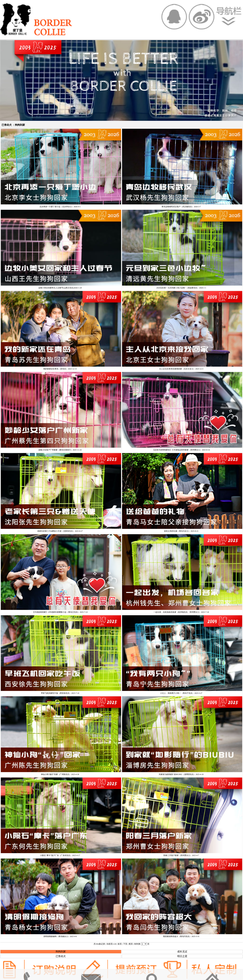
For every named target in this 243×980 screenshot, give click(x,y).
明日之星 (182, 956)
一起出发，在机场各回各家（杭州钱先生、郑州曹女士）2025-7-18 (181, 612)
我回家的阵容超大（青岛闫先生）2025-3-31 (181, 936)
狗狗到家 (61, 951)
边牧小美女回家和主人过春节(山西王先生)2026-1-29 (60, 288)
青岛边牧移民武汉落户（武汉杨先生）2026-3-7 (181, 207)
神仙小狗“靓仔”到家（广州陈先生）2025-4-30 (60, 774)
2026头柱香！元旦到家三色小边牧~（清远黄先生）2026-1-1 (181, 288)
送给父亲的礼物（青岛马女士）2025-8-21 (181, 531)
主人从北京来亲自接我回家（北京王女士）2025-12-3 (181, 369)
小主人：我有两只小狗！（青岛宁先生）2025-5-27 (181, 693)
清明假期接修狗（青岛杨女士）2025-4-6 (60, 936)
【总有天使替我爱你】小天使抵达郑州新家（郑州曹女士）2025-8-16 (181, 450)
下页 (125, 944)
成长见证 (182, 951)
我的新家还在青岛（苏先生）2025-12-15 (60, 369)
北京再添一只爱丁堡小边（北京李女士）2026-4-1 (60, 207)
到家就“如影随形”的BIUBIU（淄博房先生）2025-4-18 (181, 774)
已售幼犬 (61, 956)
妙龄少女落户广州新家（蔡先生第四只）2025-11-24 (60, 450)
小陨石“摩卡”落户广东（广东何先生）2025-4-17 (60, 855)
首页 (120, 944)
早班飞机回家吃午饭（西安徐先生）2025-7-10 (60, 693)
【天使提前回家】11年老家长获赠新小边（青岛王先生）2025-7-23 (60, 612)
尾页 (131, 944)
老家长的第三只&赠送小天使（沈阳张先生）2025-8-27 (60, 531)
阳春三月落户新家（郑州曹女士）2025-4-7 (181, 855)
